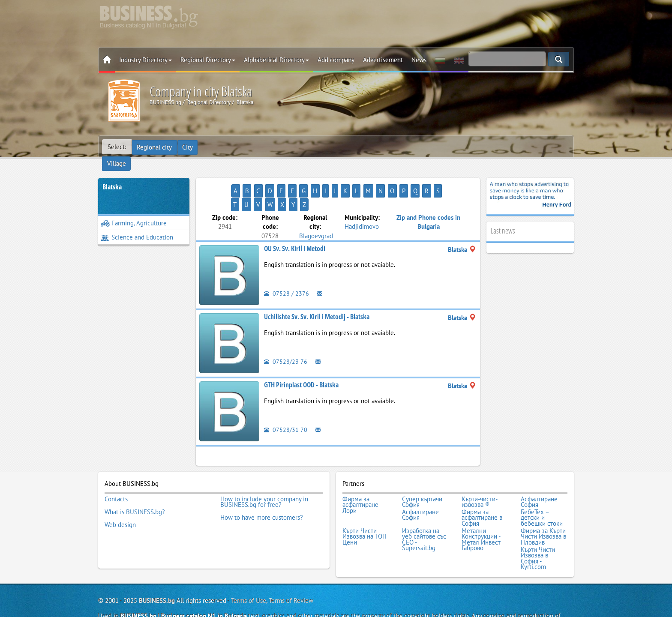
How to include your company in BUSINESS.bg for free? (264, 475)
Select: (117, 147)
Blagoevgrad (316, 209)
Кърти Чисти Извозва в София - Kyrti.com (538, 527)
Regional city (155, 147)
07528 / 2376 (286, 267)
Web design (120, 495)
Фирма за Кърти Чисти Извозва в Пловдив (543, 506)
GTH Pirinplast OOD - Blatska (301, 358)
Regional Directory (208, 60)
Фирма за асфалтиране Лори (360, 478)
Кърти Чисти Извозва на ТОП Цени (364, 506)
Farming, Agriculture (134, 210)
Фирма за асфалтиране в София (482, 489)
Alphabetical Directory (276, 60)
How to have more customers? (262, 489)
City (188, 147)
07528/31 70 (286, 403)
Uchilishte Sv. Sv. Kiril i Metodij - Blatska (317, 290)
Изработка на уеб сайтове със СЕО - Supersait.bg (424, 509)
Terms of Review (291, 568)
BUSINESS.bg (157, 568)
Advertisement (383, 60)
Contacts (116, 472)
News (419, 60)
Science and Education (137, 224)
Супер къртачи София (422, 475)
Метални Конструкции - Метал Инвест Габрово (481, 509)
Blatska (112, 174)
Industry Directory (145, 60)
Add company (336, 60)
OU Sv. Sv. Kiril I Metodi (295, 222)
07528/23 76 (286, 335)
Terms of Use (249, 568)
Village (214, 147)
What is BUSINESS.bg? (135, 483)
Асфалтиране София (539, 475)
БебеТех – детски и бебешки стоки (542, 489)
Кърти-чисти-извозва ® (480, 475)
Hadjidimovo (362, 200)
